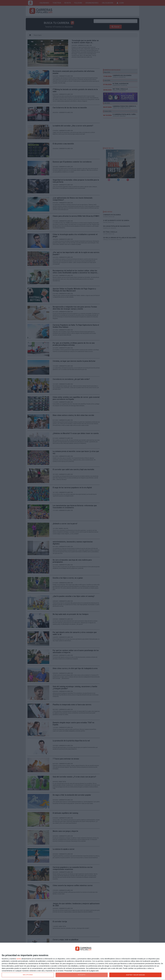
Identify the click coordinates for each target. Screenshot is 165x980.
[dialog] (82, 961)
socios (19, 959)
